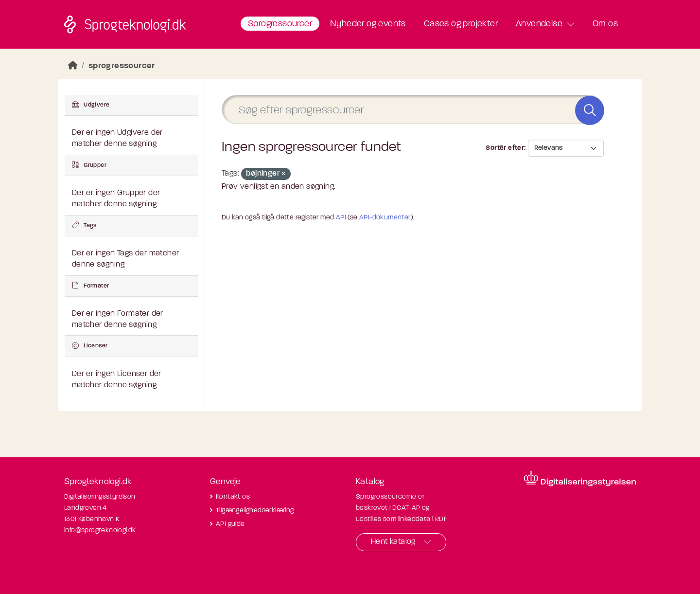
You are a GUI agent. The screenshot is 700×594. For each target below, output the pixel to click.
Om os (605, 24)
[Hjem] (73, 66)
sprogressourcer (122, 66)
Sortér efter (505, 148)
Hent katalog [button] (393, 542)
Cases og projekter (461, 24)
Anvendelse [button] (539, 24)
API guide (230, 524)
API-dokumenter (385, 218)
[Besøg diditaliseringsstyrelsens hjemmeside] (580, 479)
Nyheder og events (368, 24)
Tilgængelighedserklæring (255, 511)
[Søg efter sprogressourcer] (413, 110)
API (341, 218)
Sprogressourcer (280, 24)
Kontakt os (233, 497)
